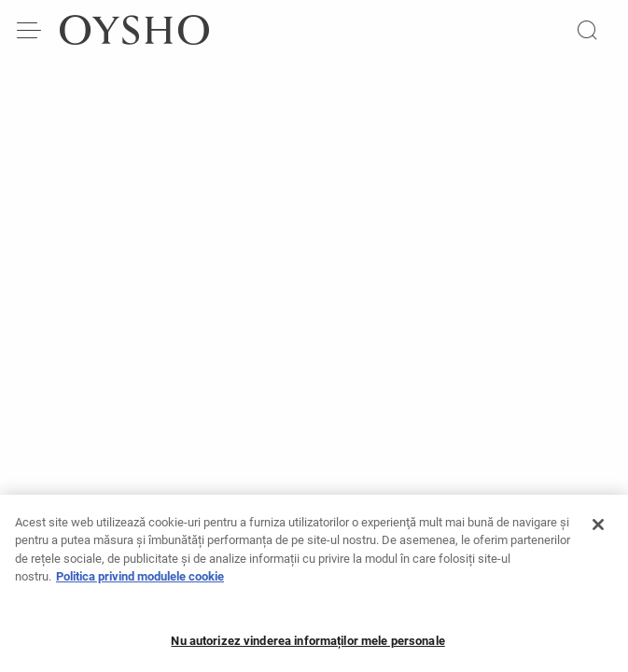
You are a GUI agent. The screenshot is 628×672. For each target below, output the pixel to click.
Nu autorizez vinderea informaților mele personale (307, 646)
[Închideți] (598, 530)
